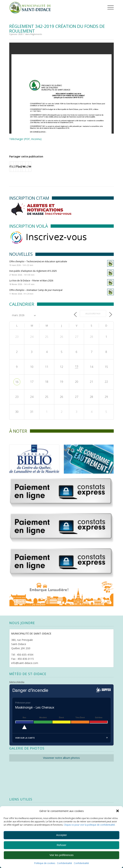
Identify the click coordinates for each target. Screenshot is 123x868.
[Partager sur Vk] (24, 167)
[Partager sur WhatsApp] (15, 167)
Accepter (61, 835)
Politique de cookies (45, 863)
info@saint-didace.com (25, 663)
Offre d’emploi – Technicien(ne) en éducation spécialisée (38, 261)
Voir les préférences (62, 855)
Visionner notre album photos (61, 758)
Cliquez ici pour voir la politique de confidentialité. (90, 825)
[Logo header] (51, 7)
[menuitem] (105, 7)
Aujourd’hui (93, 314)
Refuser (62, 845)
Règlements (36, 34)
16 (17, 382)
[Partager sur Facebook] (10, 167)
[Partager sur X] (12, 167)
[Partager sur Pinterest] (17, 167)
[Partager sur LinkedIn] (19, 167)
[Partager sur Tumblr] (21, 167)
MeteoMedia (17, 682)
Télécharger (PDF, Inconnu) (25, 139)
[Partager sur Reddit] (27, 167)
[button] (118, 811)
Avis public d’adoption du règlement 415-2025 (33, 271)
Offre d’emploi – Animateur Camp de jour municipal (36, 290)
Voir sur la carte (61, 738)
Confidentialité (64, 863)
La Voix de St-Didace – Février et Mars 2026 (31, 281)
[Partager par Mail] (30, 167)
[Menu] (106, 7)
